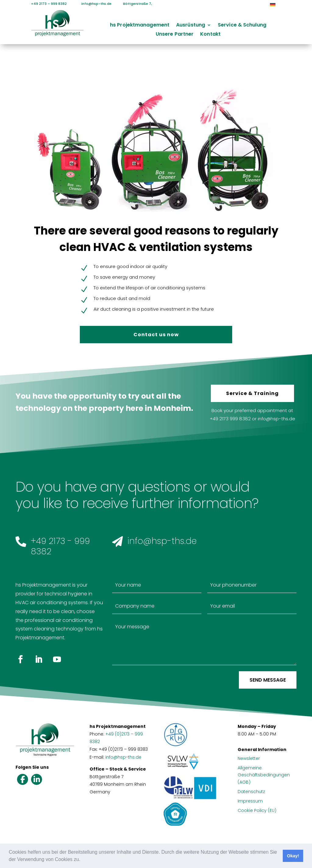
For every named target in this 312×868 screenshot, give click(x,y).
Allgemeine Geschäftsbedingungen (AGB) (264, 775)
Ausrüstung (191, 26)
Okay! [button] (293, 856)
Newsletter (249, 758)
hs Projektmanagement (140, 26)
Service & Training (252, 393)
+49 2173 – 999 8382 (49, 4)
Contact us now (156, 335)
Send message (268, 680)
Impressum (250, 801)
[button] (83, 860)
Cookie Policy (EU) (257, 810)
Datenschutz (251, 792)
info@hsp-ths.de (93, 4)
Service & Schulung (242, 26)
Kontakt (210, 35)
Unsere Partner (175, 35)
